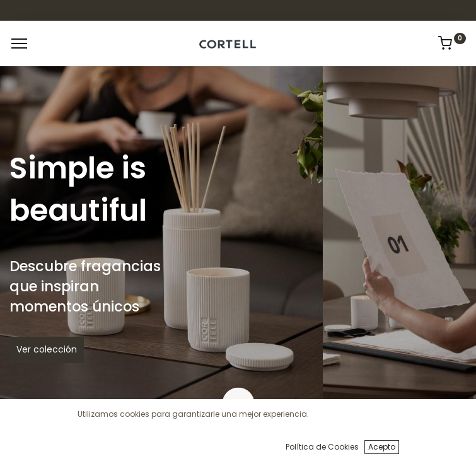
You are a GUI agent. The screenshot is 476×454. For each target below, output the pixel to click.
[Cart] (304, 435)
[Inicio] (42, 435)
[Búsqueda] (172, 435)
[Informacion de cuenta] (435, 435)
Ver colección (47, 349)
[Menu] (19, 44)
